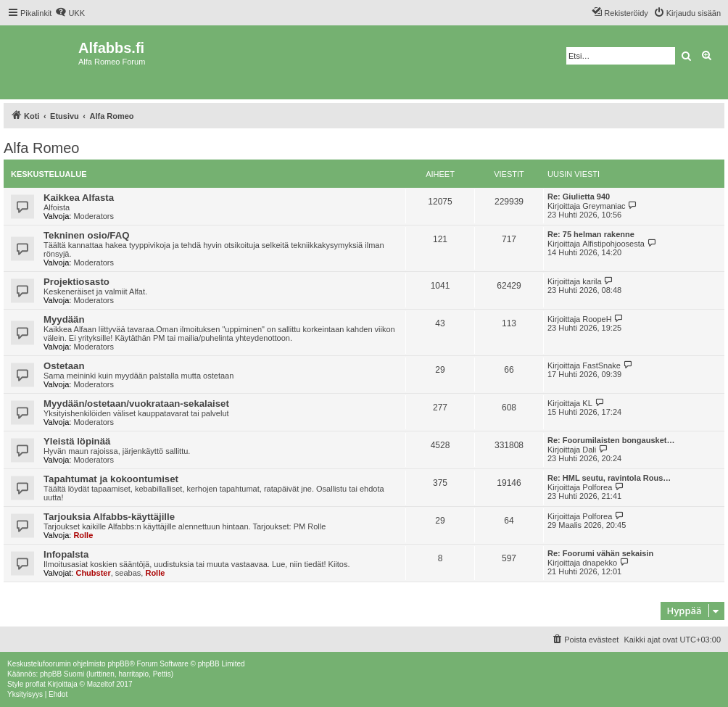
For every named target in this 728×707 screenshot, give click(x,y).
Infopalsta (66, 554)
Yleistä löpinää (77, 441)
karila (592, 281)
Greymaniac (604, 206)
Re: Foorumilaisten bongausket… (611, 440)
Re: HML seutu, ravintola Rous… (609, 478)
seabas (128, 573)
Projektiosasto (76, 282)
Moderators (94, 216)
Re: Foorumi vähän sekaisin (600, 553)
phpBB (118, 664)
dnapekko (600, 563)
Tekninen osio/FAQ (86, 235)
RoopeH (597, 319)
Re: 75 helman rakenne (591, 234)
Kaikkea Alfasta (79, 198)
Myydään (64, 319)
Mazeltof (101, 684)
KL (587, 403)
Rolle (83, 535)
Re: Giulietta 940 (579, 197)
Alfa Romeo (42, 148)
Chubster (93, 573)
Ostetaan (64, 366)
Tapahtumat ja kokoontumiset (111, 479)
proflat (36, 684)
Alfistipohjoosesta (613, 244)
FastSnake (601, 365)
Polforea (597, 487)
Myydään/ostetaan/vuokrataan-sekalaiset (136, 404)
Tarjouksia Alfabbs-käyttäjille (109, 517)
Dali (589, 450)
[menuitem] (70, 13)
